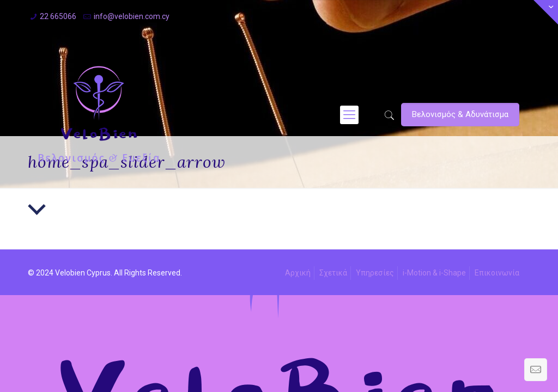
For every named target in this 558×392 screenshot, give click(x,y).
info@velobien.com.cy (132, 16)
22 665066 (58, 16)
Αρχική (298, 273)
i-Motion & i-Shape (434, 273)
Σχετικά (333, 273)
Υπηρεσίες (375, 273)
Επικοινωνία (497, 273)
